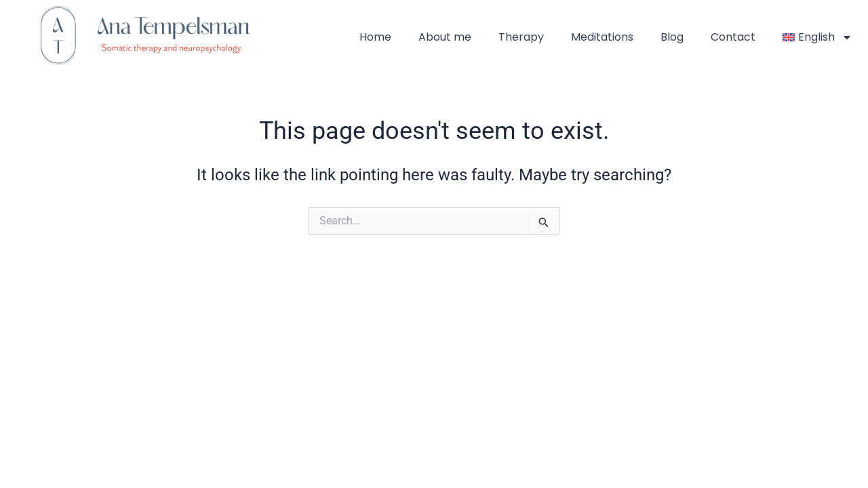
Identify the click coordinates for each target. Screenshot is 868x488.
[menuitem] (817, 37)
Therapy (521, 37)
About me (445, 37)
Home (375, 37)
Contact (733, 37)
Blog (672, 37)
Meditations (602, 37)
